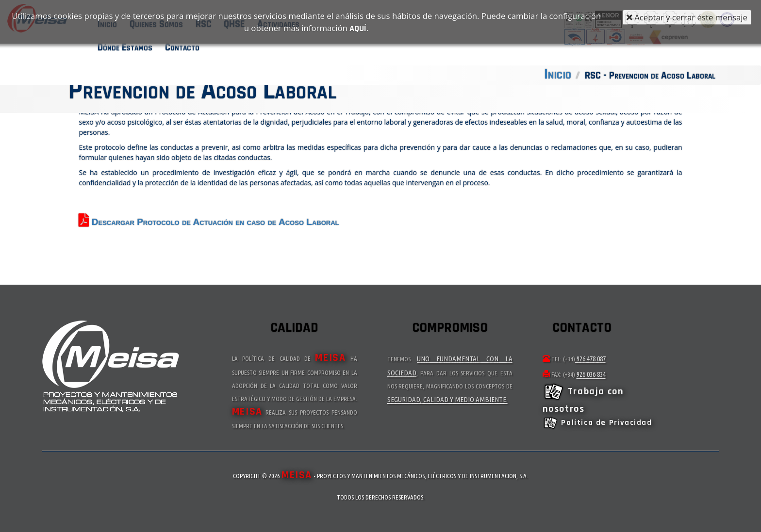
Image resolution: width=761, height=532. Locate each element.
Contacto (182, 47)
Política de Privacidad (597, 423)
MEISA (330, 358)
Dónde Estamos (125, 47)
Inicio (558, 74)
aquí (358, 28)
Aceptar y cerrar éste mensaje (687, 17)
